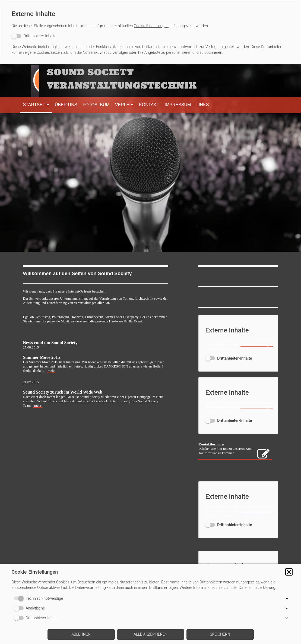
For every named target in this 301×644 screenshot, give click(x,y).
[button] (289, 572)
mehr (51, 371)
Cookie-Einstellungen (151, 26)
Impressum (178, 105)
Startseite (36, 105)
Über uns (66, 105)
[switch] (34, 36)
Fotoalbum (96, 105)
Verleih (124, 105)
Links (202, 105)
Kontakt (149, 105)
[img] (31, 81)
